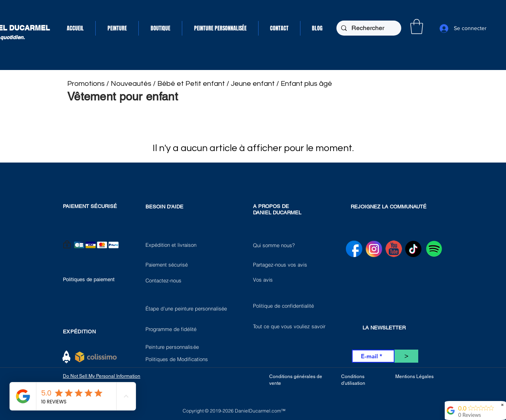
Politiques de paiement (89, 279)
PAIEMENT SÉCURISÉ (90, 206)
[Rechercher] (368, 28)
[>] (406, 356)
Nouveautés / (134, 84)
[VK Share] (394, 189)
